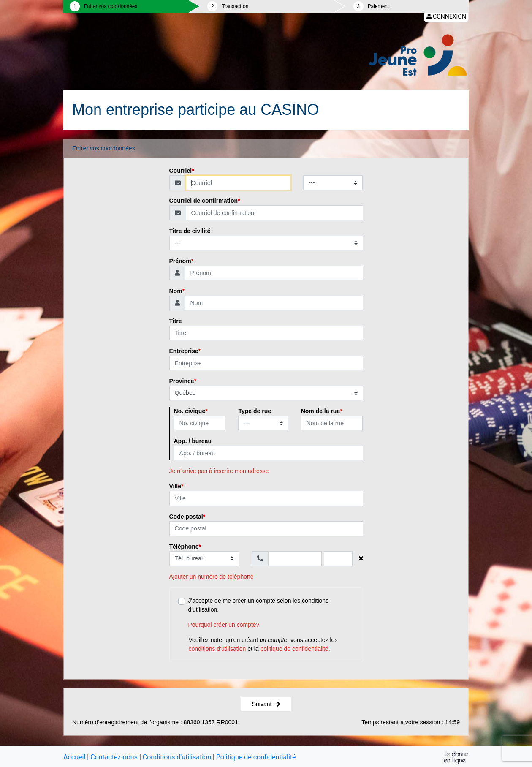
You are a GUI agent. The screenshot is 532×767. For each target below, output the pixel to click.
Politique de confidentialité (256, 757)
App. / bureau (193, 441)
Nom (176, 291)
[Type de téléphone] (204, 559)
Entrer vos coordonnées (111, 6)
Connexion (446, 16)
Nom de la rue (321, 411)
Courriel (181, 171)
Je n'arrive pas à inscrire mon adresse (219, 471)
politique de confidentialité (294, 649)
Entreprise (184, 351)
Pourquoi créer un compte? (224, 625)
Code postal (186, 517)
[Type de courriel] (333, 183)
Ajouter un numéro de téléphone (212, 577)
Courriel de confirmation (204, 201)
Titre (176, 321)
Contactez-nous (114, 757)
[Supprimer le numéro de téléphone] (361, 559)
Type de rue (255, 411)
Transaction (235, 6)
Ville (175, 486)
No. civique (190, 411)
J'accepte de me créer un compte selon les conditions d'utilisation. (271, 613)
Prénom (180, 261)
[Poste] (338, 559)
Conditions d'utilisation (177, 757)
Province (182, 381)
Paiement (379, 6)
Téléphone (184, 547)
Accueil (74, 757)
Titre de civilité (190, 231)
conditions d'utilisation (217, 649)
